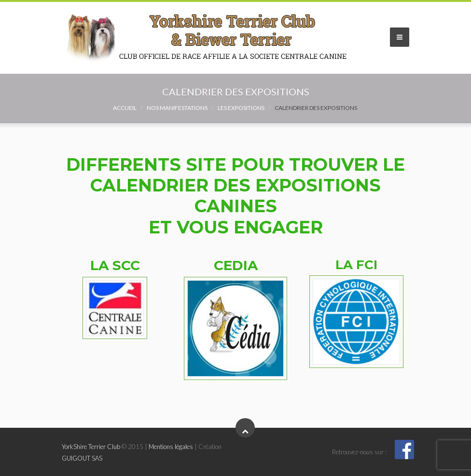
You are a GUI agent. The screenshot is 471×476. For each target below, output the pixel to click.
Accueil (125, 108)
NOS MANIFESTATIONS (177, 108)
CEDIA (236, 265)
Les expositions (241, 108)
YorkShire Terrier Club (91, 447)
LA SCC (115, 265)
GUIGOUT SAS (82, 458)
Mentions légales (171, 447)
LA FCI (356, 265)
